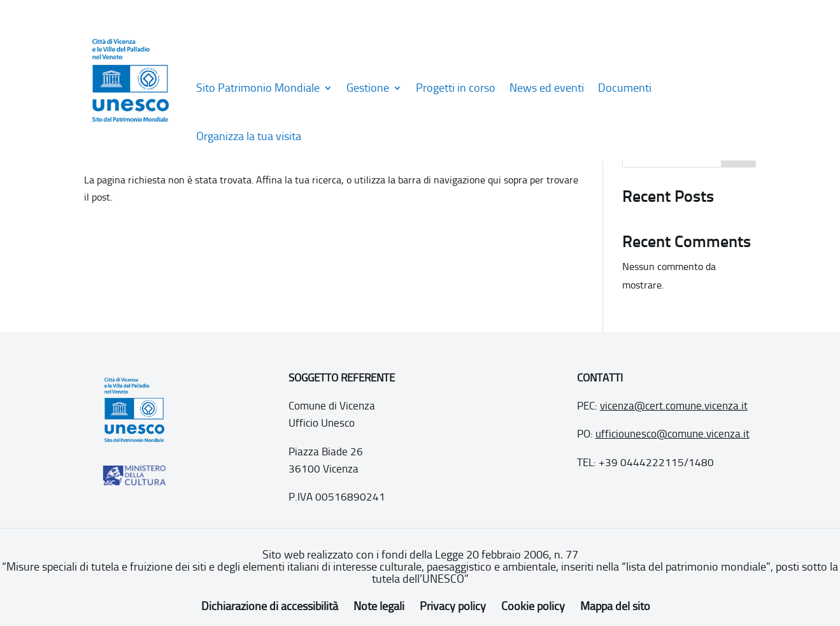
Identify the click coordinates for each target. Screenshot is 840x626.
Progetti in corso (456, 88)
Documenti (625, 88)
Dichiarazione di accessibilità (270, 606)
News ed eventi (547, 88)
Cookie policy (533, 606)
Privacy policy (453, 606)
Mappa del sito (615, 606)
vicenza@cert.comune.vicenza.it (674, 406)
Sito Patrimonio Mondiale (258, 88)
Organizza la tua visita (249, 136)
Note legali (379, 606)
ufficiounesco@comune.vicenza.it (673, 434)
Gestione (368, 88)
